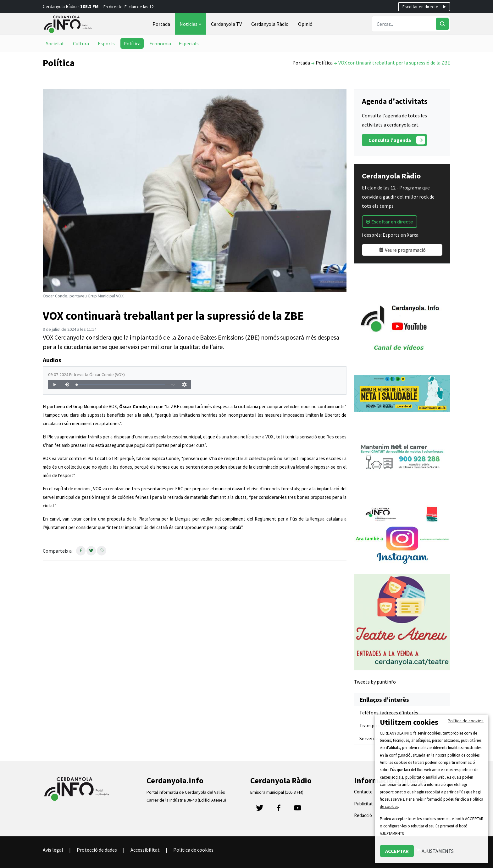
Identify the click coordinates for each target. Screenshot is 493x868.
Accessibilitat (145, 850)
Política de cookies (193, 850)
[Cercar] (442, 24)
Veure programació (402, 250)
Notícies (191, 24)
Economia (160, 43)
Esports (106, 43)
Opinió (305, 24)
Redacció (363, 815)
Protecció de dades (97, 850)
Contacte (363, 792)
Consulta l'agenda (397, 140)
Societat (55, 43)
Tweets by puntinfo (375, 682)
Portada (161, 24)
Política (132, 43)
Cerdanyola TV (226, 24)
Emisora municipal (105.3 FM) (277, 792)
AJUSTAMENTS (438, 851)
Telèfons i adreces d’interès (389, 713)
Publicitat (363, 804)
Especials (189, 43)
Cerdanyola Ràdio (270, 24)
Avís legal (53, 850)
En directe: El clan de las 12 (129, 7)
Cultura (81, 43)
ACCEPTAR (397, 851)
